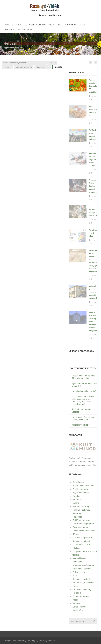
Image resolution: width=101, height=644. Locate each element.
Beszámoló (10, 30)
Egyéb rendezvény (81, 489)
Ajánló (82, 25)
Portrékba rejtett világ (93, 233)
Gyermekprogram (80, 527)
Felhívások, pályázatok (35, 25)
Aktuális (9, 25)
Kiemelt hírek (56, 25)
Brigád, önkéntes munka (84, 486)
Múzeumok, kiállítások (82, 569)
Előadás (76, 496)
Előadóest (77, 500)
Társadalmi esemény (82, 589)
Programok (70, 25)
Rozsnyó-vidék (25, 30)
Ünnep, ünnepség (81, 596)
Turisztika (77, 593)
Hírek (18, 25)
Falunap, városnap (81, 506)
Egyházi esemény (81, 493)
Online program (80, 572)
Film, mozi (77, 517)
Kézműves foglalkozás (83, 538)
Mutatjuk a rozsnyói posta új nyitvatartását (95, 292)
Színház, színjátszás (82, 579)
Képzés (76, 534)
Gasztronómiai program (83, 524)
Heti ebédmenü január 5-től (84, 391)
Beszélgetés (78, 482)
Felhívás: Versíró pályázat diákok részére (93, 159)
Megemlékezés (79, 558)
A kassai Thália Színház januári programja (93, 186)
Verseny (76, 603)
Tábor (75, 586)
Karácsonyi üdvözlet (81, 425)
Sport (75, 576)
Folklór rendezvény (81, 520)
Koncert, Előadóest (81, 541)
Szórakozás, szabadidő (83, 583)
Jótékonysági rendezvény (84, 531)
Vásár (75, 600)
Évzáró (76, 503)
